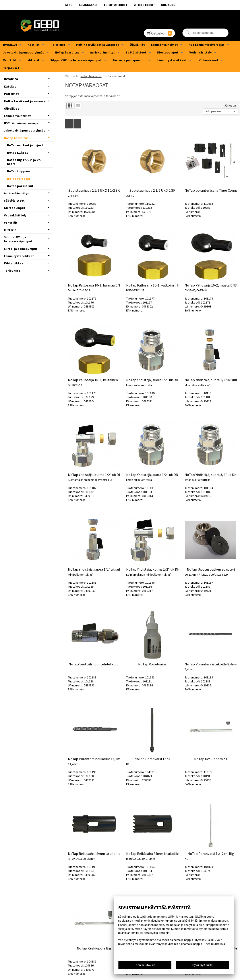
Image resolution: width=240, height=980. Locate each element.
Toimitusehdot (115, 5)
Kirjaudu (168, 5)
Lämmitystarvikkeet (172, 60)
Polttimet (58, 45)
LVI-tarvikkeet (208, 60)
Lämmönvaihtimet (164, 45)
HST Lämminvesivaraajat (207, 45)
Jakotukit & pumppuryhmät (24, 52)
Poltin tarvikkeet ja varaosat (98, 45)
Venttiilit (10, 60)
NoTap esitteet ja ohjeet (25, 145)
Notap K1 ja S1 (17, 153)
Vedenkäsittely (200, 52)
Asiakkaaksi (88, 5)
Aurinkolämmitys (103, 52)
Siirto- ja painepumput (129, 60)
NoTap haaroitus (67, 52)
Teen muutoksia (145, 965)
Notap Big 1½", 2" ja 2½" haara (25, 162)
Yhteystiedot (144, 5)
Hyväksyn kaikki (203, 965)
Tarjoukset (11, 68)
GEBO (69, 5)
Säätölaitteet (136, 52)
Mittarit (33, 60)
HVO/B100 (10, 45)
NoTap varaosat (19, 179)
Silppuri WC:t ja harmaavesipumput (76, 60)
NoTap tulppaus (19, 171)
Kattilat (34, 45)
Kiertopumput (168, 52)
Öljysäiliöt (137, 45)
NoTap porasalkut (20, 186)
